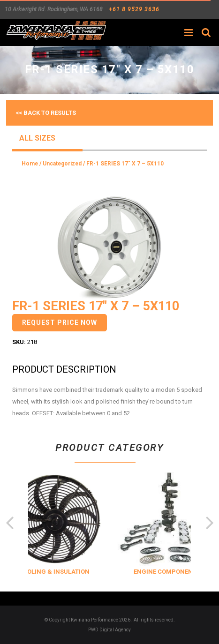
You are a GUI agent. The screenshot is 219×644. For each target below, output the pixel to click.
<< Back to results (46, 113)
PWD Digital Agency (109, 630)
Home (30, 164)
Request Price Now (60, 322)
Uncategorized (62, 164)
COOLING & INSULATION (76, 572)
